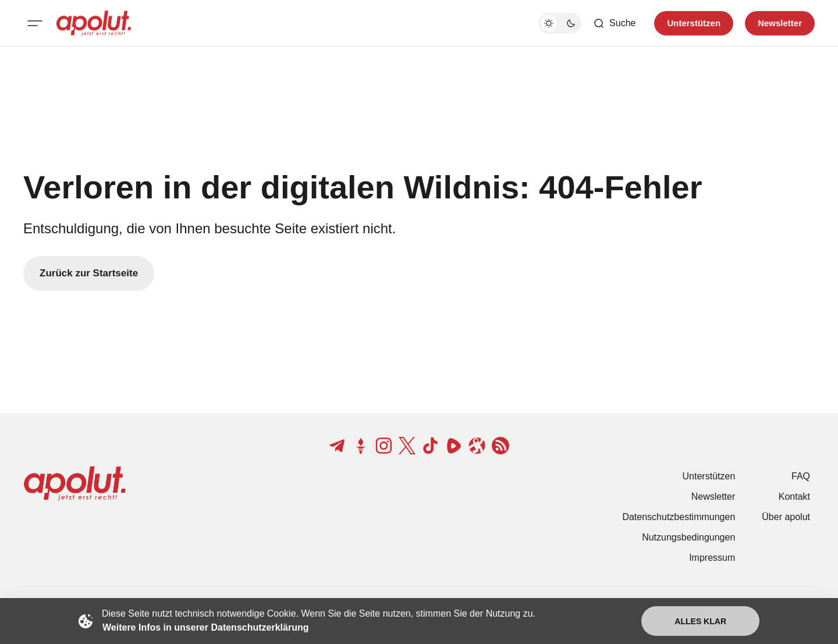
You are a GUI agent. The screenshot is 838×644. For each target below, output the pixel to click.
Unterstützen (709, 476)
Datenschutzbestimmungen (679, 517)
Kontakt (794, 497)
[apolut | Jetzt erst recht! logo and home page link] (94, 23)
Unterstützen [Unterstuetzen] (694, 23)
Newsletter (713, 497)
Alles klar (700, 621)
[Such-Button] (614, 23)
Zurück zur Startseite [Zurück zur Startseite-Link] (89, 273)
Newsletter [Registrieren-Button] (780, 23)
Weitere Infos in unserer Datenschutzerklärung (205, 627)
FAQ (801, 476)
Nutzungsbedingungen (688, 537)
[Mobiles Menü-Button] (35, 23)
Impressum (712, 558)
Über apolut (786, 517)
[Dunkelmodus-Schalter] (560, 23)
